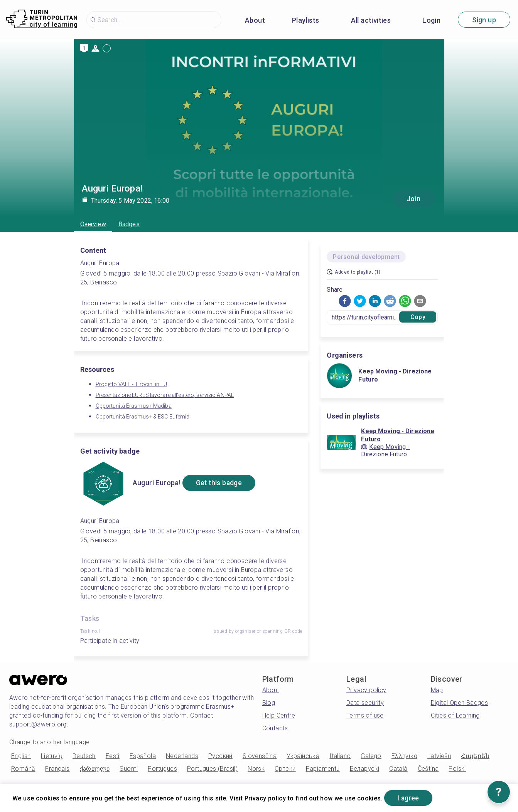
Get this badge (220, 483)
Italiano (340, 756)
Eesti (113, 756)
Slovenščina (260, 756)
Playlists (306, 20)
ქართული (95, 769)
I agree (409, 798)
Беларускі (365, 769)
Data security (365, 703)
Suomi (129, 769)
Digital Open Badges (460, 703)
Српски (285, 769)
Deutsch (84, 756)
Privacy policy (366, 690)
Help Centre (279, 715)
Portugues (162, 769)
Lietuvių (52, 756)
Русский (220, 756)
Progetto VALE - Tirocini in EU (132, 384)
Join (414, 199)
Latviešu (439, 756)
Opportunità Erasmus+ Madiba (134, 406)
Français (57, 769)
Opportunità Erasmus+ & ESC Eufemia (143, 417)
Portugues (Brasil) (212, 769)
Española (143, 756)
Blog (269, 703)
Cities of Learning (455, 715)
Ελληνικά (404, 756)
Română (23, 769)
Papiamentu (323, 769)
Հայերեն (475, 756)
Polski (457, 769)
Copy (418, 317)
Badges (129, 224)
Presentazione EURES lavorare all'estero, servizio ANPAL (165, 395)
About (255, 20)
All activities (371, 20)
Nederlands (182, 756)
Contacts (275, 728)
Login (431, 20)
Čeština (428, 769)
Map (437, 690)
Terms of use (365, 715)
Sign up (484, 20)
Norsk (256, 769)
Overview (93, 224)
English (21, 756)
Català (398, 769)
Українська (303, 756)
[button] (345, 301)
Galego (371, 756)
